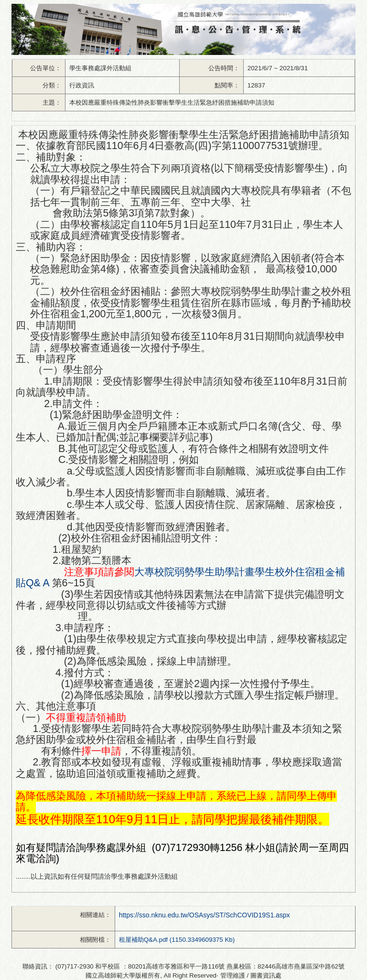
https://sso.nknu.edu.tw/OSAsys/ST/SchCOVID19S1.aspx (205, 915)
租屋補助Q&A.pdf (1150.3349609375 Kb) (177, 940)
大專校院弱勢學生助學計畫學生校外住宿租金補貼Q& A (180, 577)
